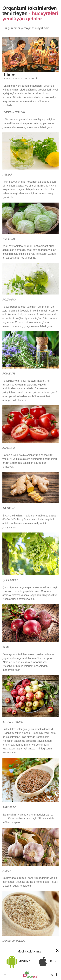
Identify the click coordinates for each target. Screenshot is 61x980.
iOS (46, 961)
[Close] (57, 950)
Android (18, 961)
